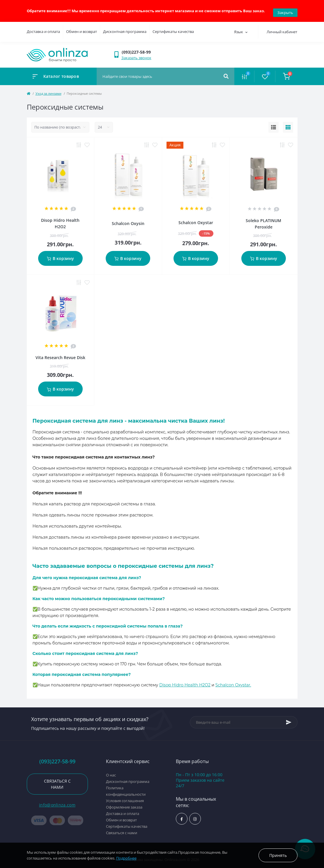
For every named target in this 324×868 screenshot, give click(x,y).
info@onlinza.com (57, 802)
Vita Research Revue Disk (60, 354)
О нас (111, 772)
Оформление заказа (124, 804)
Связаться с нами (57, 781)
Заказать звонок (136, 54)
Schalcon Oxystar (196, 219)
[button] (140, 49)
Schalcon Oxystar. (233, 681)
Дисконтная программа (125, 28)
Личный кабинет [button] (282, 29)
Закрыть (285, 9)
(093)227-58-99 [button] (57, 758)
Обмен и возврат (82, 28)
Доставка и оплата (43, 28)
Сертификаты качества (173, 28)
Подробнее (126, 858)
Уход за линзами (48, 90)
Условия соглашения (125, 797)
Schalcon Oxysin (128, 220)
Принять (278, 855)
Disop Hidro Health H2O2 (185, 681)
